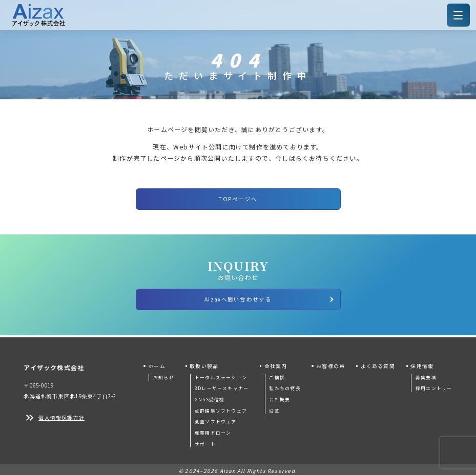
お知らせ (164, 374)
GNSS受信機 (210, 396)
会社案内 (276, 363)
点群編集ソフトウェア (221, 407)
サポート (205, 440)
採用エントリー (434, 385)
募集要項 (426, 374)
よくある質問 (378, 363)
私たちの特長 (285, 385)
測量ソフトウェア (216, 418)
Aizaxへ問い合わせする (270, 297)
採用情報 (422, 363)
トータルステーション (221, 374)
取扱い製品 (204, 363)
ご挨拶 (277, 374)
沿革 (274, 407)
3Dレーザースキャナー (222, 385)
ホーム (157, 363)
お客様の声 (330, 363)
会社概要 (280, 396)
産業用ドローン (213, 430)
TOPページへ (238, 198)
